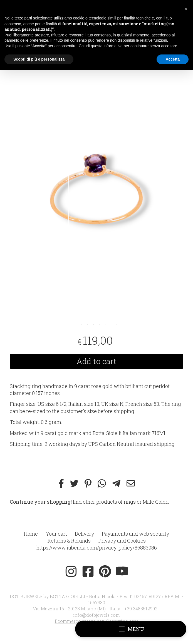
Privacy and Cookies (122, 541)
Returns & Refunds (69, 541)
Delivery (84, 534)
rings (130, 502)
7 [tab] (111, 324)
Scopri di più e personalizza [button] (39, 59)
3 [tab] (88, 324)
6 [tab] (105, 324)
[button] (186, 9)
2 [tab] (82, 324)
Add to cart (96, 361)
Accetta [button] (173, 59)
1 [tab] (76, 324)
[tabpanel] (97, 188)
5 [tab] (99, 324)
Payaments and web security (135, 534)
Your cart (56, 534)
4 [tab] (93, 324)
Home (31, 534)
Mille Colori (156, 502)
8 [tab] (117, 324)
